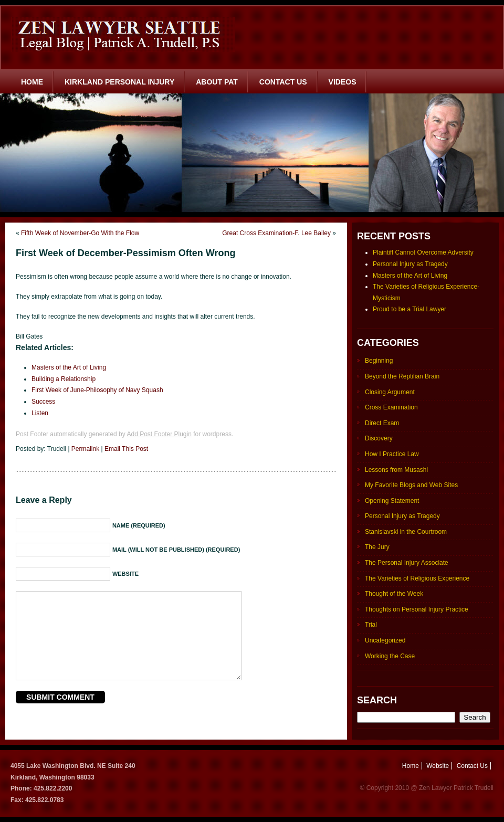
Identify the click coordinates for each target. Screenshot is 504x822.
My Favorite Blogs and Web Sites (411, 485)
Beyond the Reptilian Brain (402, 376)
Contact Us (283, 82)
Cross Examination (391, 407)
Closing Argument (390, 392)
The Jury (377, 547)
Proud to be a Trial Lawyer (409, 309)
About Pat (217, 82)
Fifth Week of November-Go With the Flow (80, 233)
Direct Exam (382, 423)
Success (43, 402)
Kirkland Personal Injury (119, 82)
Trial (371, 625)
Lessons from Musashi (396, 470)
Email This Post (126, 449)
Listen (40, 413)
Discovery (379, 438)
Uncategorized (385, 640)
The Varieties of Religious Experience (417, 578)
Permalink (85, 449)
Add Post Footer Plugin (159, 434)
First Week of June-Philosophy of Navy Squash (97, 390)
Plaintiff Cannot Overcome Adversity (423, 252)
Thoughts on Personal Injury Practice (417, 609)
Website (438, 766)
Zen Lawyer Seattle (123, 34)
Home (32, 82)
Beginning (379, 361)
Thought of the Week (394, 594)
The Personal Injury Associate (407, 563)
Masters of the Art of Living (69, 367)
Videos (343, 82)
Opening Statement (392, 501)
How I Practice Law (392, 454)
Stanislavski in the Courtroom (406, 532)
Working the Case (390, 656)
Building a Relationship (64, 379)
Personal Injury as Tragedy (410, 264)
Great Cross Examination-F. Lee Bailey (276, 233)
